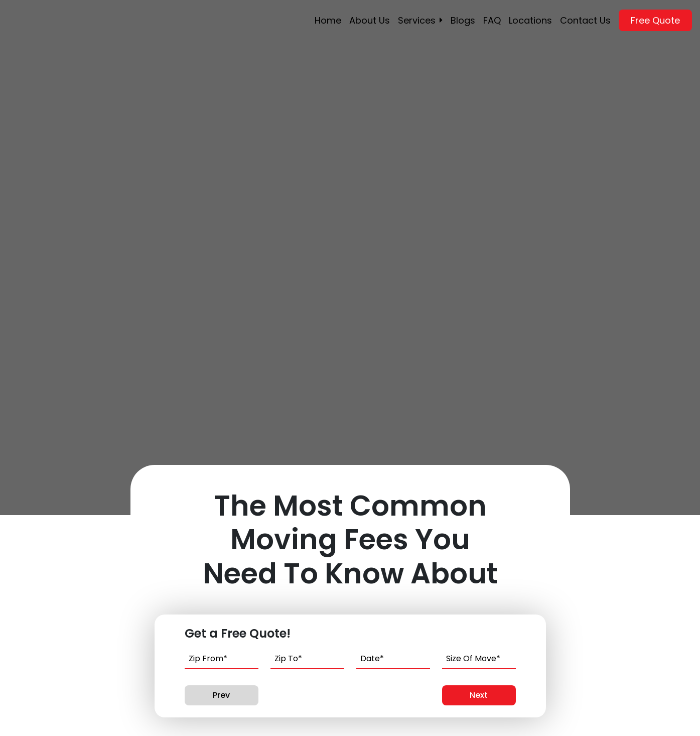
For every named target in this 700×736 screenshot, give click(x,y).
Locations (530, 20)
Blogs (463, 20)
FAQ (492, 20)
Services (417, 20)
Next (479, 695)
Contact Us (585, 20)
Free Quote (655, 20)
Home (328, 20)
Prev (221, 695)
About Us (370, 20)
